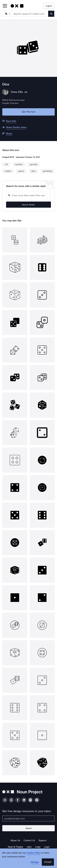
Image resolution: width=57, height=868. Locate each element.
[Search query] (28, 195)
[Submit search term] (51, 14)
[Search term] (30, 14)
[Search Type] (7, 14)
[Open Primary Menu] (5, 6)
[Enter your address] (28, 818)
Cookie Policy (34, 853)
